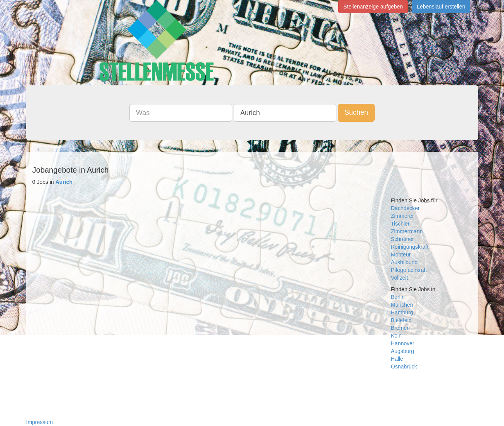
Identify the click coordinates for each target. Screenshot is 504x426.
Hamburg (402, 312)
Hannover (403, 343)
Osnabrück (404, 367)
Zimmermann (407, 231)
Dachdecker (405, 208)
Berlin (398, 297)
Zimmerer (402, 216)
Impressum (40, 422)
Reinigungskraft (410, 247)
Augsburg (402, 351)
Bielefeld (401, 320)
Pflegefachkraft (409, 270)
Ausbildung (404, 262)
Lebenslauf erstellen (441, 7)
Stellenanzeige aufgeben (373, 7)
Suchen (356, 112)
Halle (397, 359)
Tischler (400, 224)
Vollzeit (399, 278)
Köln (396, 336)
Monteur (401, 255)
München (402, 305)
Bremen (400, 328)
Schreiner (402, 239)
